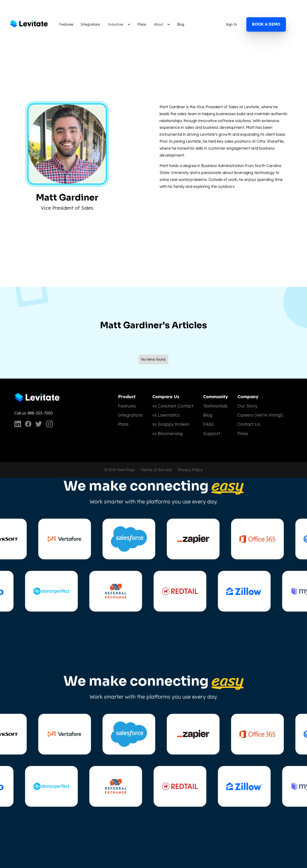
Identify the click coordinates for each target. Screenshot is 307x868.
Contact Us (249, 424)
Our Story (247, 406)
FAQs (208, 424)
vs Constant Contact (173, 406)
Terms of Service (156, 470)
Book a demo (266, 24)
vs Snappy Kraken (171, 424)
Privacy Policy (190, 470)
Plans (142, 24)
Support (212, 434)
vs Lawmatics (166, 415)
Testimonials (215, 406)
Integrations (90, 24)
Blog (181, 24)
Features (66, 24)
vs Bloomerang (167, 434)
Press (243, 434)
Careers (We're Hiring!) (260, 415)
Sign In (231, 24)
